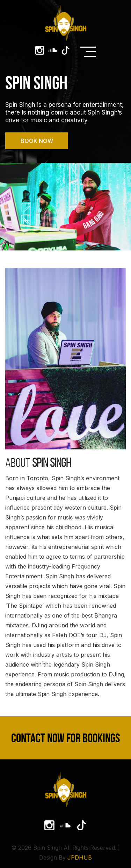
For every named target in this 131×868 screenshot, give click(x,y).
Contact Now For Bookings (65, 738)
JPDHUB (80, 857)
